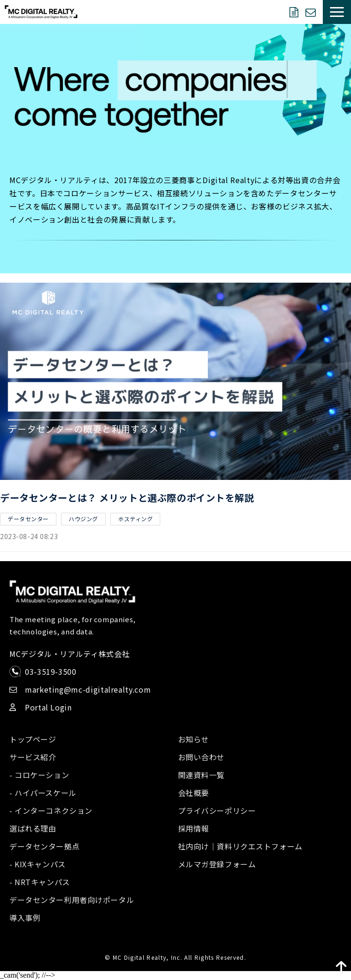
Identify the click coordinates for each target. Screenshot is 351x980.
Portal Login (48, 707)
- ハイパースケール (43, 793)
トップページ (33, 739)
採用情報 (194, 828)
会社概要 (194, 793)
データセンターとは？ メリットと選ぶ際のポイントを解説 (127, 498)
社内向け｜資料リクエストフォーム (240, 846)
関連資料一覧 (201, 775)
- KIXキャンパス (38, 864)
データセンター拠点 (44, 846)
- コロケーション (39, 775)
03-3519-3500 (51, 671)
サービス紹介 (33, 757)
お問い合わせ (312, 12)
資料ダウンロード (295, 12)
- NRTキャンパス (40, 882)
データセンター (28, 519)
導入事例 (25, 918)
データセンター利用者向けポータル (72, 900)
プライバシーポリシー (217, 810)
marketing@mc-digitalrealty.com (88, 689)
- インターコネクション (51, 810)
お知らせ (194, 739)
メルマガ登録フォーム (217, 864)
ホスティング (135, 519)
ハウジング (83, 519)
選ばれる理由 (33, 828)
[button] (337, 12)
